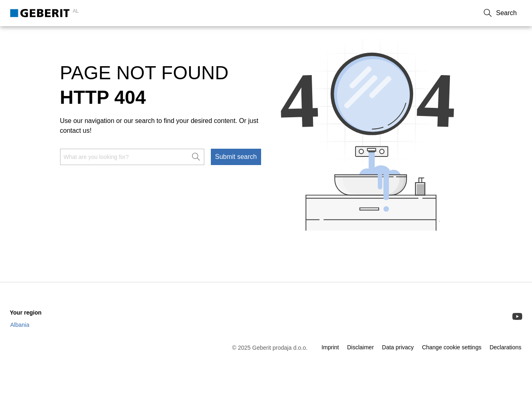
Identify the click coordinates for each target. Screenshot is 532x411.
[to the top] (509, 284)
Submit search (236, 180)
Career (483, 13)
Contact (422, 13)
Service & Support (170, 37)
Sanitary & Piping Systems (48, 37)
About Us (454, 13)
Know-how (115, 37)
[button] (514, 13)
